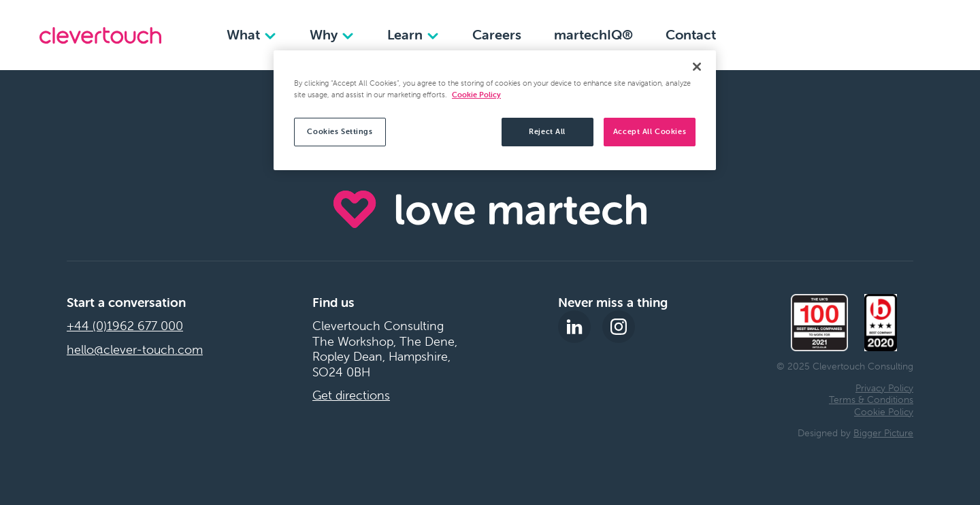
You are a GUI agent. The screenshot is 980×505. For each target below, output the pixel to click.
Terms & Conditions (871, 400)
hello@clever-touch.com (135, 350)
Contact (691, 34)
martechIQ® (593, 34)
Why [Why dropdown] (332, 34)
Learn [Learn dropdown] (413, 34)
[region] (495, 110)
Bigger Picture (883, 433)
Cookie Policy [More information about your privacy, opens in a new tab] (476, 95)
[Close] (697, 67)
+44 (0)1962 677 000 (125, 326)
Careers (497, 34)
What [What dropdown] (252, 34)
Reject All (547, 131)
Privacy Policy (884, 388)
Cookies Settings (340, 131)
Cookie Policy (884, 412)
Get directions (351, 395)
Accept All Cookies (650, 131)
